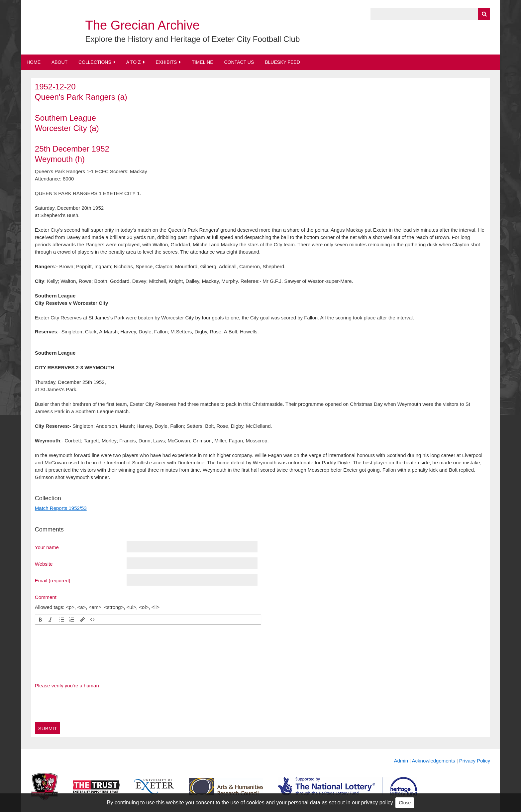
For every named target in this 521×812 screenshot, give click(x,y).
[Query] (430, 14)
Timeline (203, 62)
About (59, 62)
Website (44, 564)
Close (405, 803)
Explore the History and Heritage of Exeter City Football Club (193, 39)
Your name (47, 547)
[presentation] (41, 620)
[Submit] (484, 14)
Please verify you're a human (67, 686)
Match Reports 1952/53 (61, 508)
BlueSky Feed (282, 62)
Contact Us (239, 62)
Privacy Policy (475, 761)
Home (34, 62)
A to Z (134, 62)
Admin (401, 761)
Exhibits (166, 62)
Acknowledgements (434, 761)
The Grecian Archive (143, 25)
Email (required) (53, 580)
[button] (41, 620)
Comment (46, 597)
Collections (95, 62)
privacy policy (377, 803)
